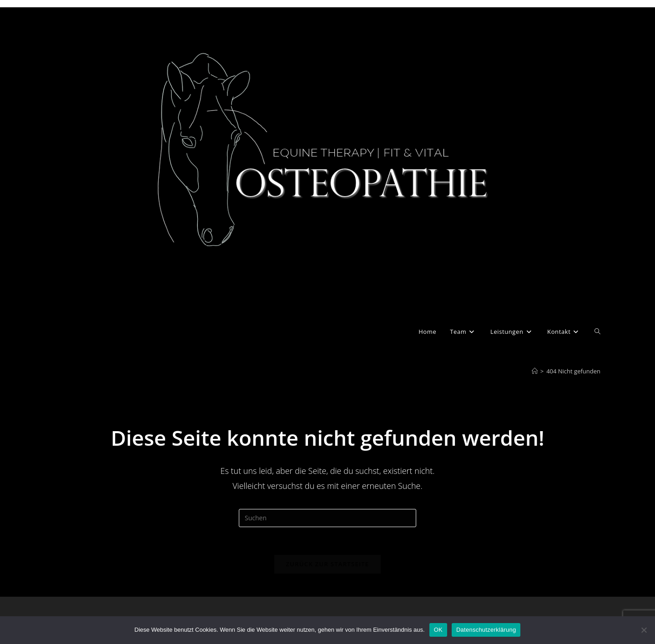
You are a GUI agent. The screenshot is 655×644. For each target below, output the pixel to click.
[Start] (535, 371)
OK (438, 630)
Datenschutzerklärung (486, 630)
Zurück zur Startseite (328, 564)
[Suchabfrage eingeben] (327, 518)
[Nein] (644, 630)
